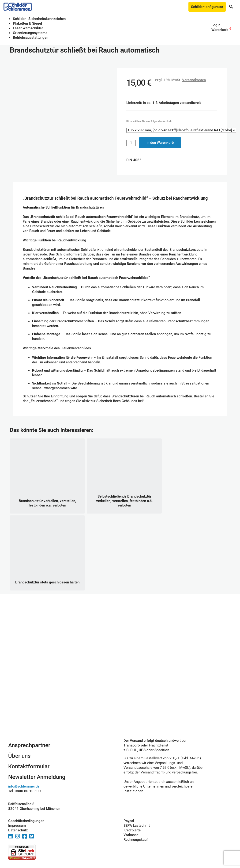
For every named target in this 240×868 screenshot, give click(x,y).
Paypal (129, 821)
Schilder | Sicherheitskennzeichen (39, 19)
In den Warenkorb (160, 143)
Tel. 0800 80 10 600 (24, 791)
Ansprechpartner (29, 745)
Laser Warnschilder (28, 28)
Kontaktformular (29, 766)
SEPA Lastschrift (137, 826)
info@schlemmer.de (24, 786)
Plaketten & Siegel (27, 23)
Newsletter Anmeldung (37, 777)
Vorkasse (131, 835)
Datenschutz (18, 830)
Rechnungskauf (136, 840)
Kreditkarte (132, 830)
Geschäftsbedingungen (26, 821)
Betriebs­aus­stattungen (31, 38)
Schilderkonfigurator (207, 7)
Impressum (17, 826)
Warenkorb (220, 30)
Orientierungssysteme (30, 33)
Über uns (19, 756)
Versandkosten (194, 80)
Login (216, 25)
